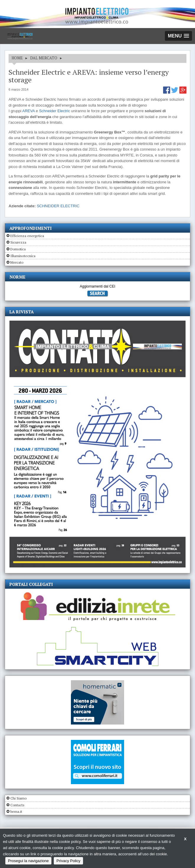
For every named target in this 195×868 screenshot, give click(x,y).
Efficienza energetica (27, 236)
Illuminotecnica (23, 256)
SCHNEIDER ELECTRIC (58, 206)
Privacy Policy (68, 861)
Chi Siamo (18, 798)
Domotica (18, 249)
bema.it (16, 811)
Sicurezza (18, 242)
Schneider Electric (55, 111)
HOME (17, 58)
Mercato (17, 262)
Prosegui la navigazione (28, 861)
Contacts (17, 805)
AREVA (28, 111)
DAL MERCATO (44, 58)
